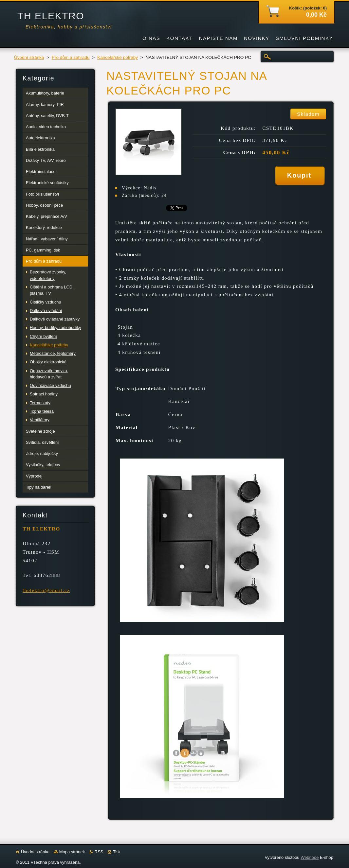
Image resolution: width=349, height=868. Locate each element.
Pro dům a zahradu (71, 57)
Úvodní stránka (29, 57)
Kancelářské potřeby (118, 57)
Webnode (310, 857)
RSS (99, 852)
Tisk (117, 852)
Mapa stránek (72, 852)
